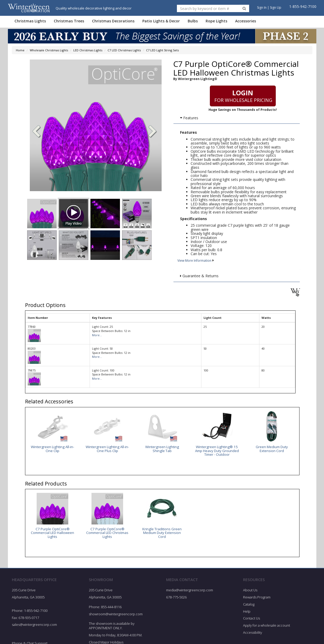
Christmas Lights (30, 21)
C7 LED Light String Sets (162, 50)
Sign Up (276, 8)
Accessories (246, 21)
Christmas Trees (69, 21)
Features (189, 118)
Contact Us (252, 619)
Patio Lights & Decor (161, 21)
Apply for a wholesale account (267, 626)
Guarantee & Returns (199, 276)
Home (20, 50)
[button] (153, 132)
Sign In (262, 8)
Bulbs (193, 21)
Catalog (249, 605)
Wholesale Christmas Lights (49, 50)
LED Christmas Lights (88, 50)
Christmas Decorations (113, 21)
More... (97, 335)
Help (247, 612)
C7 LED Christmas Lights (124, 50)
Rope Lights (216, 21)
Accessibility (253, 633)
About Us (250, 591)
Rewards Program (257, 598)
